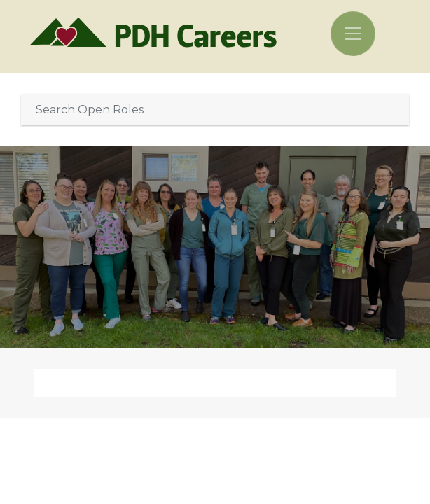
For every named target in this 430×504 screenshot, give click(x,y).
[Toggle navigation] (353, 34)
